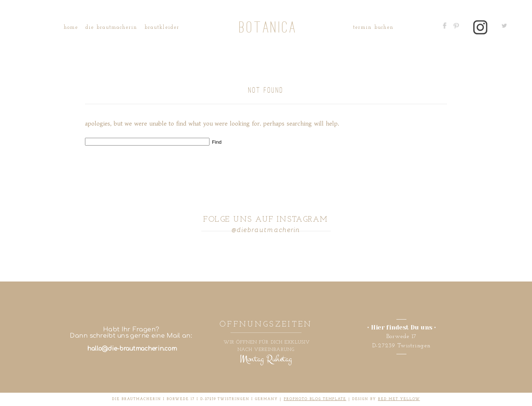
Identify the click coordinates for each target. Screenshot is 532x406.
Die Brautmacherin (111, 28)
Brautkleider (162, 28)
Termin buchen (373, 28)
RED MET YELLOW (399, 399)
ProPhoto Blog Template (315, 399)
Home (71, 28)
